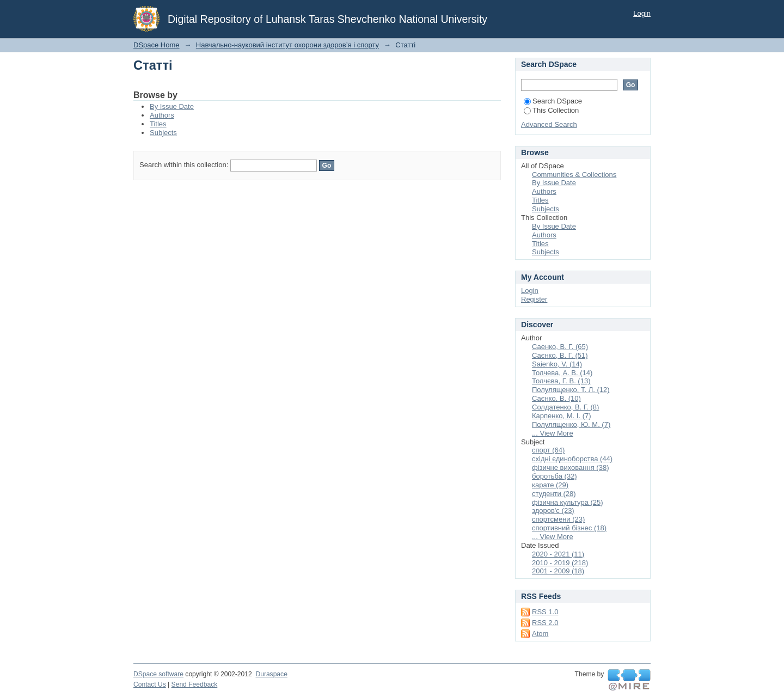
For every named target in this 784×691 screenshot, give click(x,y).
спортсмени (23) (558, 519)
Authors (162, 115)
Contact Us (150, 684)
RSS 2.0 (545, 623)
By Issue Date (172, 106)
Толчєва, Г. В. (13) (561, 381)
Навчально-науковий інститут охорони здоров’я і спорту (287, 45)
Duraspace (271, 674)
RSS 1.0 (545, 612)
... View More (553, 433)
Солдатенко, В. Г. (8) (565, 407)
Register (534, 299)
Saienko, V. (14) (557, 364)
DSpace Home (157, 45)
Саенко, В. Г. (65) (560, 347)
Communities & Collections (574, 175)
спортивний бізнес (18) (569, 528)
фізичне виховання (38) (570, 467)
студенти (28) (554, 494)
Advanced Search (549, 124)
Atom (540, 634)
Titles (158, 124)
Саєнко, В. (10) (556, 398)
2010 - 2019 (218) (560, 563)
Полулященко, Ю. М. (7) (571, 424)
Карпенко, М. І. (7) (562, 416)
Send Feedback (195, 684)
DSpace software (158, 674)
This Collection (551, 110)
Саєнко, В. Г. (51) (560, 355)
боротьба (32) (555, 476)
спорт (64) (548, 450)
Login (642, 13)
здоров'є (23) (553, 510)
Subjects (163, 133)
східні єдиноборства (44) (572, 459)
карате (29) (550, 485)
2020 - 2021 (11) (558, 554)
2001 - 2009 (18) (558, 571)
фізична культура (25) (568, 502)
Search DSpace (553, 101)
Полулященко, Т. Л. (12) (571, 390)
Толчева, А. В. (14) (562, 373)
